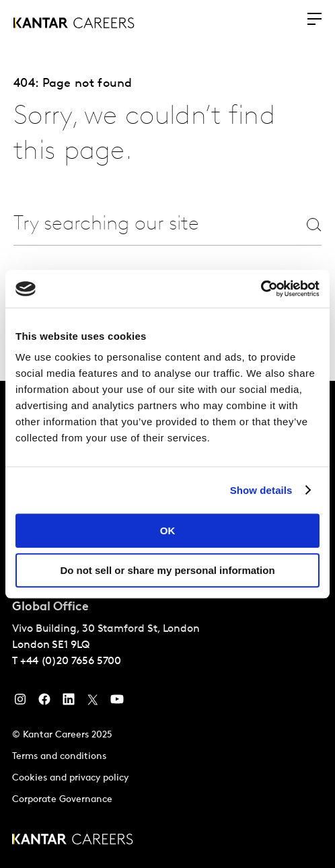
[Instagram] (20, 702)
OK (168, 531)
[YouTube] (117, 702)
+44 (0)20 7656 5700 (71, 661)
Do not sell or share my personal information (167, 570)
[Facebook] (44, 702)
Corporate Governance (62, 800)
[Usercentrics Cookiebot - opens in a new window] (261, 289)
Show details (261, 490)
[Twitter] (93, 702)
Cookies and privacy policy (70, 778)
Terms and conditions (59, 757)
